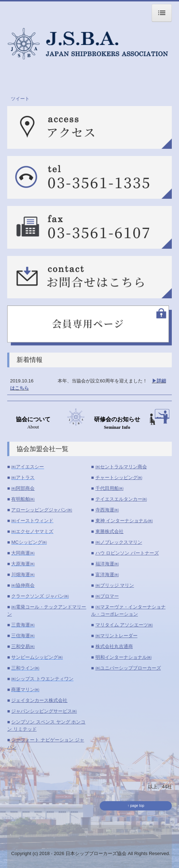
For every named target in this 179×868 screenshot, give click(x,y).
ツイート (20, 99)
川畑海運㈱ (23, 575)
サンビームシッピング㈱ (37, 657)
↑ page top (136, 806)
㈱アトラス (23, 477)
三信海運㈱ (23, 636)
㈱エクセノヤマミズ (32, 531)
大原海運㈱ (23, 564)
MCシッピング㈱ (29, 542)
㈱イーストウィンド (32, 521)
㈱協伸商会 (23, 585)
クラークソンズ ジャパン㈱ (40, 596)
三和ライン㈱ (25, 668)
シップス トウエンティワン (45, 679)
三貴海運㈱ (23, 625)
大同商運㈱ (23, 553)
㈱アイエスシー (28, 467)
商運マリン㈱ (25, 690)
